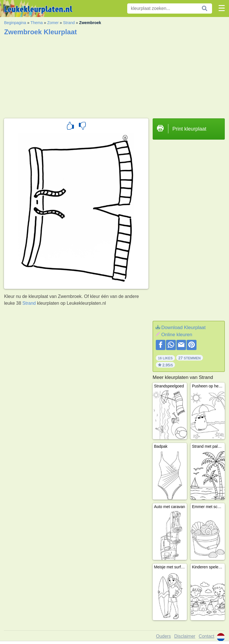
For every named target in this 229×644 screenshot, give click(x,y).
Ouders (163, 636)
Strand (69, 23)
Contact (207, 636)
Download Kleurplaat (183, 328)
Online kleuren (177, 335)
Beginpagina (15, 23)
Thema (37, 23)
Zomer (53, 23)
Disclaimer (185, 636)
